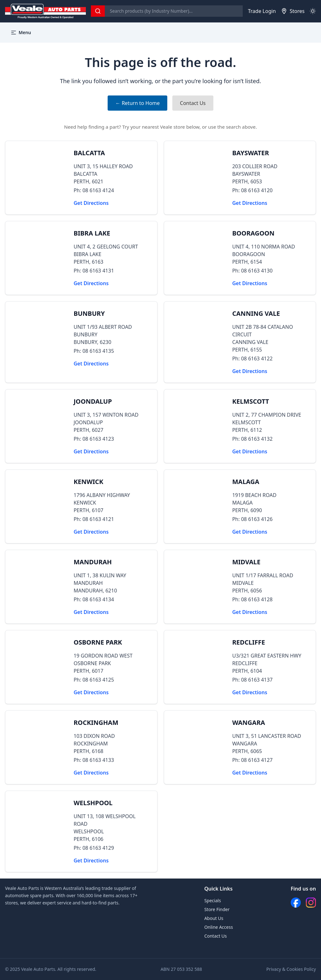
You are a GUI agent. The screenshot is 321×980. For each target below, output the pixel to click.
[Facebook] (296, 903)
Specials (213, 900)
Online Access (219, 927)
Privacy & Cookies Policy (291, 969)
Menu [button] (21, 33)
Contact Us (193, 103)
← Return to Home (137, 103)
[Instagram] (311, 903)
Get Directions (91, 203)
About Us (214, 918)
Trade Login (262, 11)
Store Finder (217, 909)
